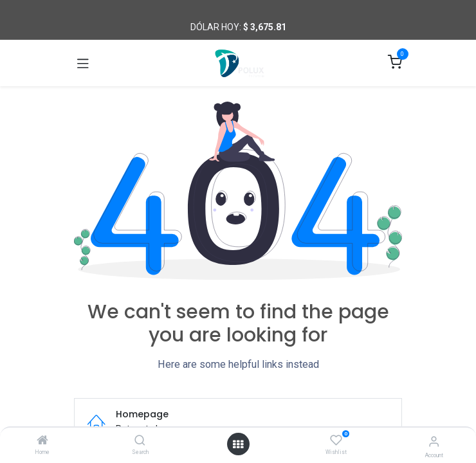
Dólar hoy (215, 27)
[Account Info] (434, 441)
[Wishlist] (336, 440)
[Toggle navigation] (83, 63)
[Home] (42, 441)
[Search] (140, 441)
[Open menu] (238, 444)
